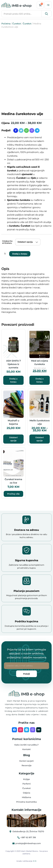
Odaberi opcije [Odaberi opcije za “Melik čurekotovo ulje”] (40, 439)
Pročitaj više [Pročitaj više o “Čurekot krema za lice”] (13, 494)
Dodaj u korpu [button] (13, 380)
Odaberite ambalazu (7, 242)
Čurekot (17, 24)
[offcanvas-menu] (48, 5)
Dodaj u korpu (20, 254)
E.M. (35, 861)
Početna (6, 24)
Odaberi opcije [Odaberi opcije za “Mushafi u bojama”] (13, 439)
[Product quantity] (5, 254)
